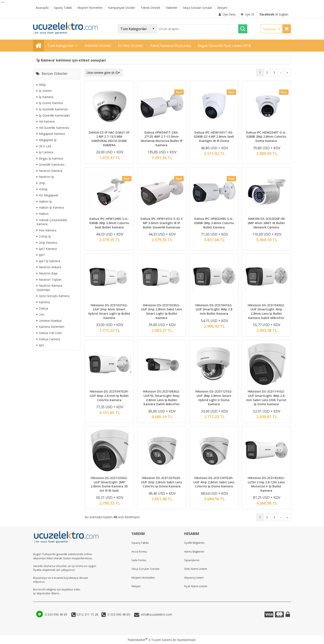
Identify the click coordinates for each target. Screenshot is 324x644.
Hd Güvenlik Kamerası (53, 128)
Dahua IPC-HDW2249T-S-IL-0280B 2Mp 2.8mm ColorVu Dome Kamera (266, 137)
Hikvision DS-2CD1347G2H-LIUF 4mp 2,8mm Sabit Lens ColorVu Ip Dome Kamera (214, 482)
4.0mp (42, 189)
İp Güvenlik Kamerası (52, 109)
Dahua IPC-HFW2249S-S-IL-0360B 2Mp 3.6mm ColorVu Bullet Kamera (214, 223)
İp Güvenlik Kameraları (53, 115)
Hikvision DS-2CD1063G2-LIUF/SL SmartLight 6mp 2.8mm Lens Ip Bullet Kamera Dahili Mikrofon (161, 398)
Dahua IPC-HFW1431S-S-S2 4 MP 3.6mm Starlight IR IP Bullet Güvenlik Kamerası (161, 223)
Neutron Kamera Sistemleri (49, 288)
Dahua (42, 308)
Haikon (43, 214)
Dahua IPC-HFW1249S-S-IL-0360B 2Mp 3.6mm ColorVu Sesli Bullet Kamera (109, 223)
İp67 (41, 255)
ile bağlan (274, 14)
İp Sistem (44, 91)
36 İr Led (44, 146)
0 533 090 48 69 (57, 614)
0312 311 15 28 (87, 614)
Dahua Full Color (49, 333)
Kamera (43, 302)
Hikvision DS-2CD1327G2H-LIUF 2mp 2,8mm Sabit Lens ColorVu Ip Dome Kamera (161, 482)
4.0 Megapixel (47, 195)
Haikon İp (44, 201)
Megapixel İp (47, 140)
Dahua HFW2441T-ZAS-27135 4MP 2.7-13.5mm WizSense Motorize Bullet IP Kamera (162, 139)
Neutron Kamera (49, 171)
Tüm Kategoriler (61, 46)
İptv (40, 345)
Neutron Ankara (49, 267)
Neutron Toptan (49, 280)
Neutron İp (45, 177)
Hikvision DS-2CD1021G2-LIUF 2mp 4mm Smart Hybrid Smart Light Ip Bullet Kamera (109, 311)
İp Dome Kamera (50, 103)
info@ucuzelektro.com (156, 614)
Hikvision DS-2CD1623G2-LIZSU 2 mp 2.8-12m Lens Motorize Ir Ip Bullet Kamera (266, 484)
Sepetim (273, 29)
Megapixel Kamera (51, 134)
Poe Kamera (46, 230)
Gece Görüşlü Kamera (53, 296)
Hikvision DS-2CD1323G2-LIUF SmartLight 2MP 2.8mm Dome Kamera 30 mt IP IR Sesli (109, 484)
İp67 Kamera (47, 249)
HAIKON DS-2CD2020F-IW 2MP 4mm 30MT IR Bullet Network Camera (266, 223)
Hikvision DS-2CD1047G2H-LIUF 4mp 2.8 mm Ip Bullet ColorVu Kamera (109, 396)
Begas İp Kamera (50, 158)
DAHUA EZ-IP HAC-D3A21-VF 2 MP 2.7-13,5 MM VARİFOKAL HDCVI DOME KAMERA (109, 139)
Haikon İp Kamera (50, 207)
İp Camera (45, 152)
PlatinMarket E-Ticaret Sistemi (150, 640)
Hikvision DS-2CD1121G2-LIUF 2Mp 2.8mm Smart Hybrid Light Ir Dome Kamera (214, 398)
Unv (40, 314)
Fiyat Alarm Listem (196, 586)
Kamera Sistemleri (50, 327)
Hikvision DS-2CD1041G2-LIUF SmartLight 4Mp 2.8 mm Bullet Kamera (214, 309)
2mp (41, 183)
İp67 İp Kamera (48, 261)
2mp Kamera (47, 243)
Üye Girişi (227, 14)
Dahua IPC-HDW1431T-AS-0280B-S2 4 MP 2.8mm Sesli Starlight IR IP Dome (214, 137)
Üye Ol (248, 14)
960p (41, 85)
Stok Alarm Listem (196, 569)
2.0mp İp (44, 236)
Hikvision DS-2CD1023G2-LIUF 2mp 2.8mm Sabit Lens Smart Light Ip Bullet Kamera (161, 311)
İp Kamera (45, 97)
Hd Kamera (46, 121)
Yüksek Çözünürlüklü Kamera (52, 222)
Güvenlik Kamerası (50, 164)
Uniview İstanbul (49, 321)
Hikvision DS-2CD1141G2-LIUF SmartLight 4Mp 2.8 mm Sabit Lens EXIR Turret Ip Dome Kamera (266, 398)
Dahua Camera (48, 339)
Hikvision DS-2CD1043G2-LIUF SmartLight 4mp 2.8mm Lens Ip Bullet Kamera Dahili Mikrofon (266, 311)
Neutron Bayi (47, 273)
